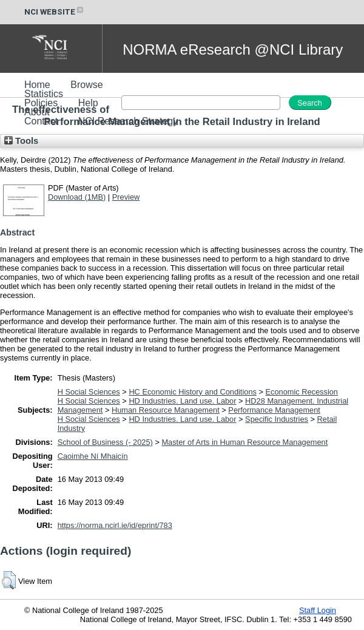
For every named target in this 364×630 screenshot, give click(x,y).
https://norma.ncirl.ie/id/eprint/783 (115, 525)
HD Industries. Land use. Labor (182, 401)
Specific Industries (277, 419)
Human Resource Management (166, 410)
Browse (86, 85)
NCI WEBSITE (55, 12)
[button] (9, 580)
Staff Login (318, 610)
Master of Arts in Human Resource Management (244, 442)
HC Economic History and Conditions (193, 392)
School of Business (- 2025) (105, 442)
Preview (126, 197)
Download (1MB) (77, 197)
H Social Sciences (89, 392)
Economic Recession (302, 392)
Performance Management (274, 410)
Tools (21, 141)
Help (88, 103)
